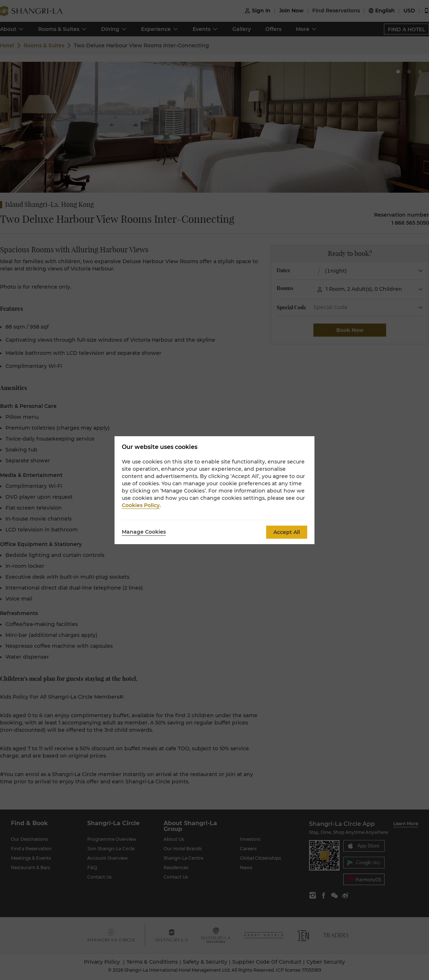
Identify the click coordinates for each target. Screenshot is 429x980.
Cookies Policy (141, 505)
